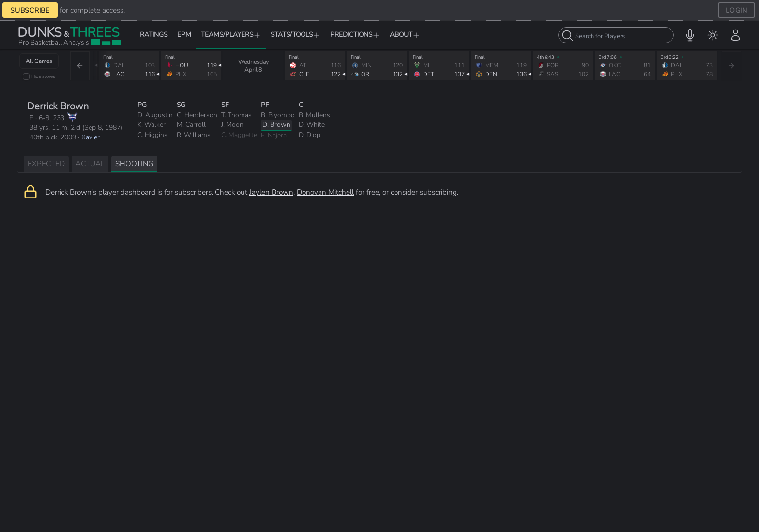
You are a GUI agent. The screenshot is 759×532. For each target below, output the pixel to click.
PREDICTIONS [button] (355, 35)
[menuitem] (713, 35)
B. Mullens (314, 115)
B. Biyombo (278, 115)
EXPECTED (46, 163)
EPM (184, 35)
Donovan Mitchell (325, 192)
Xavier (91, 137)
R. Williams (194, 135)
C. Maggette (239, 135)
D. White (312, 125)
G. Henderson (197, 115)
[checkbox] (26, 76)
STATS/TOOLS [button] (296, 35)
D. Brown (276, 125)
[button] (690, 35)
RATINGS (154, 35)
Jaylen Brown (271, 192)
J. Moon (232, 125)
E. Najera (274, 135)
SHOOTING (134, 163)
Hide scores (43, 76)
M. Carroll (191, 125)
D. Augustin (155, 115)
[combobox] (616, 35)
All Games (39, 61)
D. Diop (310, 135)
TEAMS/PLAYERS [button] (231, 35)
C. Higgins (152, 135)
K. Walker (152, 125)
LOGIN (736, 10)
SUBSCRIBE (30, 10)
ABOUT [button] (405, 35)
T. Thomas (236, 115)
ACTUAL (90, 163)
